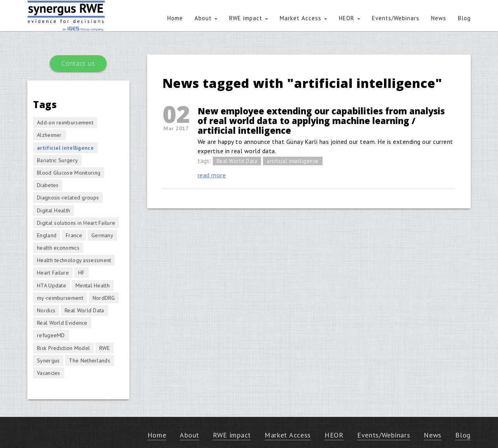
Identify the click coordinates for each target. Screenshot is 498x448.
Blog (464, 18)
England (47, 235)
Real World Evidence (62, 323)
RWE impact (249, 18)
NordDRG (104, 298)
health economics (58, 248)
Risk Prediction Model (63, 348)
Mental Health (93, 285)
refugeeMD (51, 335)
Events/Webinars (396, 18)
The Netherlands (89, 360)
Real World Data (237, 161)
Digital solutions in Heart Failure (76, 223)
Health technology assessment (74, 260)
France (74, 235)
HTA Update (52, 285)
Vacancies (49, 373)
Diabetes (48, 185)
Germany (102, 235)
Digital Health (53, 210)
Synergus (48, 360)
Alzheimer (49, 135)
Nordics (46, 310)
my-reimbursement (60, 298)
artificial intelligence (293, 161)
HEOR (350, 18)
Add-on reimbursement (65, 122)
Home (175, 18)
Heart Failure (53, 273)
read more (212, 175)
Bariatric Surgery (57, 160)
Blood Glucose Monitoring (69, 173)
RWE (104, 348)
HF (82, 273)
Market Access (303, 18)
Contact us (78, 63)
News (439, 18)
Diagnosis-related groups (68, 198)
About (206, 18)
